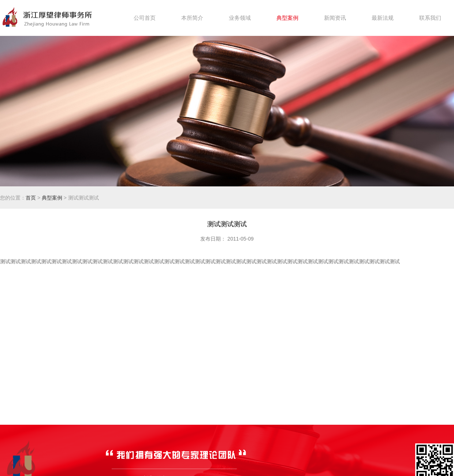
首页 (31, 198)
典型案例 (52, 198)
